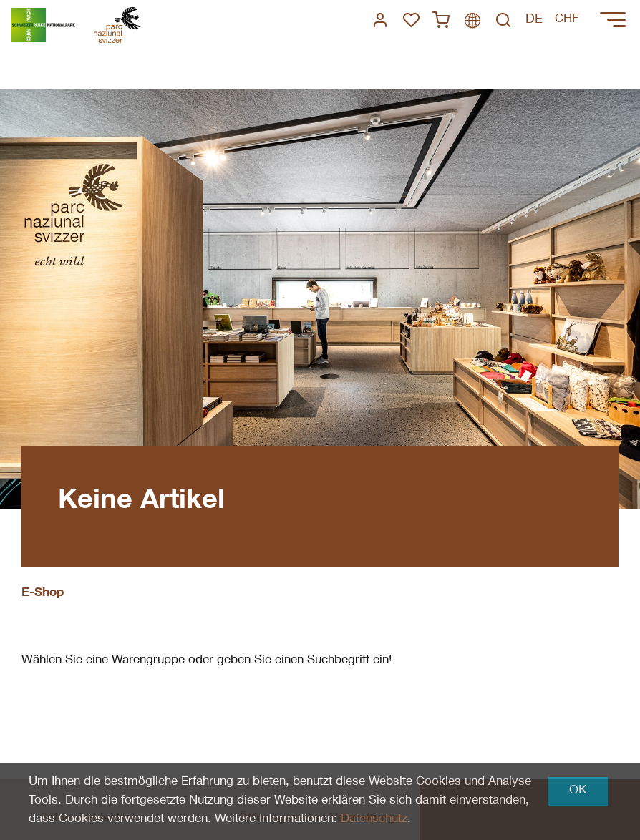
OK (578, 791)
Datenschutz (374, 820)
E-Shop (43, 594)
